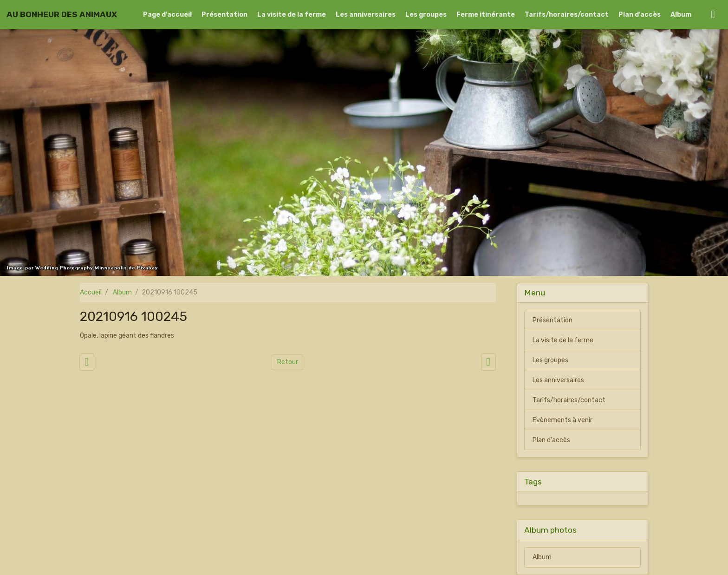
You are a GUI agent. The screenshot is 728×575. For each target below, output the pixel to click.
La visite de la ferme (292, 15)
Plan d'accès (640, 15)
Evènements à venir (562, 420)
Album (681, 15)
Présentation (224, 15)
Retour (288, 362)
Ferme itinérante (486, 15)
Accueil (91, 292)
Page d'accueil (167, 15)
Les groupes (426, 15)
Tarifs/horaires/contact (567, 15)
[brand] (62, 14)
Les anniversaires (366, 15)
